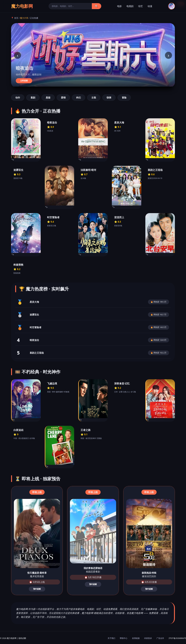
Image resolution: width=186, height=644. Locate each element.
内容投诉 (148, 638)
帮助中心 (124, 638)
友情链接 (136, 638)
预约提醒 (37, 589)
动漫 (150, 6)
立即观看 (24, 81)
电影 (119, 6)
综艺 (141, 6)
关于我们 (111, 638)
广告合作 (160, 638)
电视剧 (130, 6)
